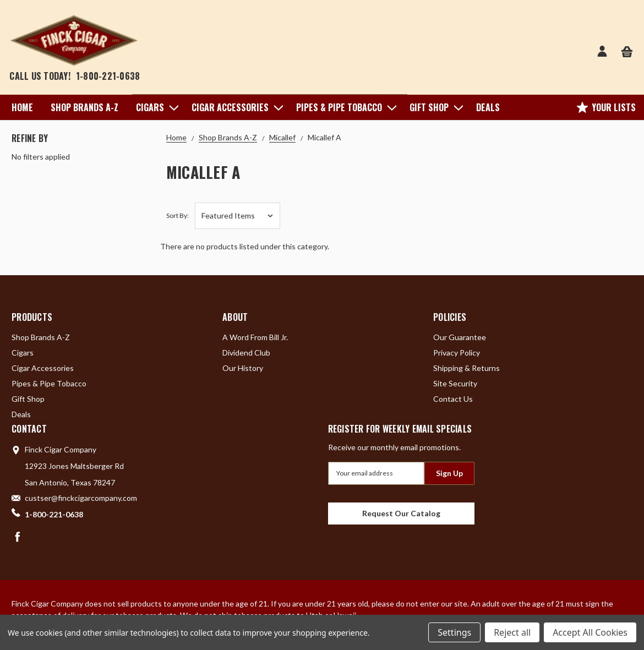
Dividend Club (246, 353)
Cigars (155, 107)
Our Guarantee (460, 337)
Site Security (455, 383)
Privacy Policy (457, 353)
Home (22, 107)
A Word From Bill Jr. (255, 337)
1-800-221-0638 (108, 76)
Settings (454, 632)
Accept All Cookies (590, 632)
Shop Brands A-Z (84, 107)
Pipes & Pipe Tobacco (344, 107)
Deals (488, 107)
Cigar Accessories (235, 107)
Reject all (512, 632)
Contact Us (453, 399)
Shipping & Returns (466, 368)
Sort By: (178, 215)
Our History (243, 368)
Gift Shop (434, 107)
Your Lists (606, 107)
